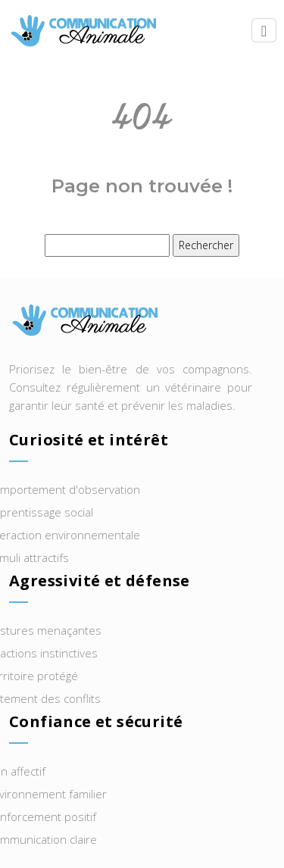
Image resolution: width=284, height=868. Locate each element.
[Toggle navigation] (264, 31)
